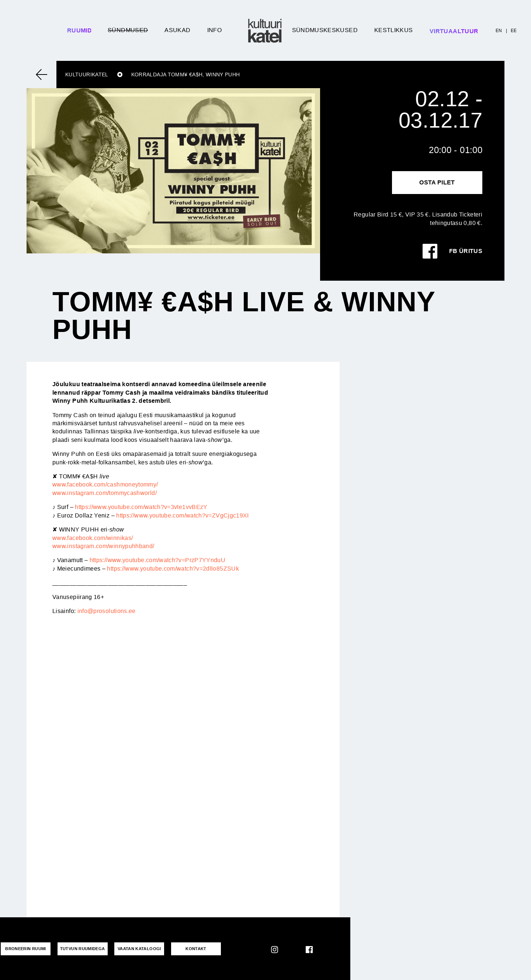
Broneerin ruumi (25, 949)
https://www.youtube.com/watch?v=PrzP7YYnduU (157, 560)
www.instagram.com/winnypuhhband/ (103, 546)
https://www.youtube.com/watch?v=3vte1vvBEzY (141, 507)
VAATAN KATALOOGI (136, 949)
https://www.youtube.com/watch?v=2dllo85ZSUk (173, 569)
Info (214, 30)
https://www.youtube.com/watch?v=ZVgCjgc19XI (182, 515)
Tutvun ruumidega (80, 949)
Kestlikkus (394, 30)
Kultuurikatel (87, 75)
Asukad (177, 30)
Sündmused (128, 30)
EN (499, 31)
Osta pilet (437, 182)
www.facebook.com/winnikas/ (93, 538)
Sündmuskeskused (325, 30)
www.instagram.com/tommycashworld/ (105, 493)
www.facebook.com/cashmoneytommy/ (105, 484)
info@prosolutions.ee (107, 611)
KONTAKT (190, 949)
